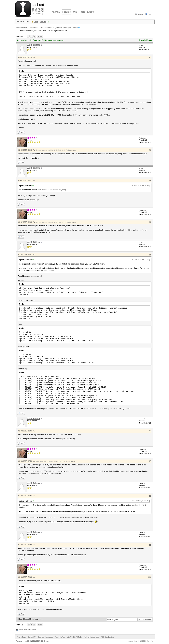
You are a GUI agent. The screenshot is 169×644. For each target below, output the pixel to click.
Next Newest (36, 619)
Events (91, 12)
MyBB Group (44, 641)
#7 (150, 461)
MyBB (27, 641)
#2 (150, 150)
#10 (149, 577)
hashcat (56, 12)
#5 (150, 255)
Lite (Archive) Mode (74, 637)
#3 (150, 180)
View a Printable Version (28, 630)
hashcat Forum (22, 28)
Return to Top (60, 637)
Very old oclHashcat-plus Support (65, 28)
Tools (82, 12)
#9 (150, 545)
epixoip (73, 150)
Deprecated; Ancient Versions (40, 28)
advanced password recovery (37, 9)
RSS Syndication (107, 637)
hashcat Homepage (46, 637)
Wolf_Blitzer (34, 45)
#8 (150, 496)
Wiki (75, 12)
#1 (150, 57)
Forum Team (21, 637)
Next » (40, 36)
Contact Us (32, 637)
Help (150, 14)
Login (36, 22)
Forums (67, 12)
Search (140, 14)
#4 (150, 222)
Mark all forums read (91, 637)
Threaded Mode (146, 40)
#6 (150, 431)
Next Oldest (23, 619)
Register (43, 22)
